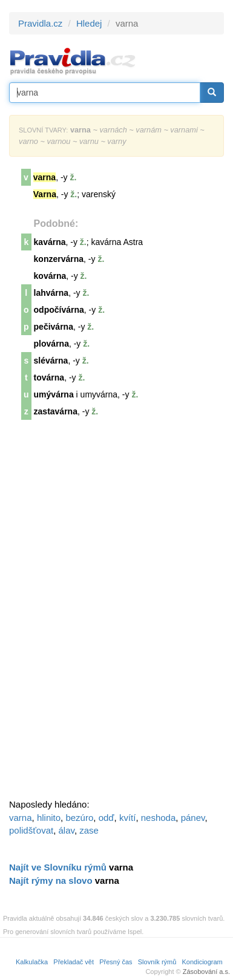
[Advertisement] (100, 613)
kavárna (50, 242)
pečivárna (54, 327)
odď (107, 818)
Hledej (89, 23)
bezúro (79, 818)
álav (67, 830)
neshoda (159, 818)
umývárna (54, 394)
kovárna (50, 276)
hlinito (49, 818)
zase (89, 830)
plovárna (51, 344)
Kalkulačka (32, 962)
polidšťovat (31, 830)
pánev (193, 818)
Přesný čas (116, 962)
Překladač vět (74, 962)
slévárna (51, 361)
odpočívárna (59, 310)
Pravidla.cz (40, 23)
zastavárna (56, 411)
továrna (49, 377)
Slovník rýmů (157, 962)
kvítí (128, 818)
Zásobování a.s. (206, 972)
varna (21, 818)
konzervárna (59, 259)
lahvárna (51, 293)
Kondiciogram (202, 962)
